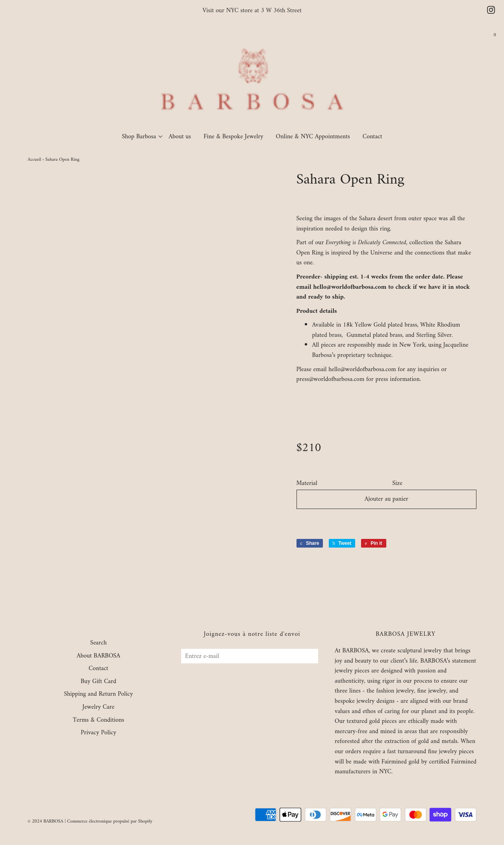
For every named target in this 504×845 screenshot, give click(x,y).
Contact (372, 137)
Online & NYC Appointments (313, 137)
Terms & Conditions (99, 721)
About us (180, 137)
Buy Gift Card (98, 682)
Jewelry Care (98, 708)
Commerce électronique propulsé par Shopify (110, 822)
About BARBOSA (99, 656)
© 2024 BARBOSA (45, 822)
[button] (387, 522)
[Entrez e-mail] (250, 656)
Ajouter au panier (386, 499)
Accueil (34, 160)
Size (397, 484)
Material (307, 484)
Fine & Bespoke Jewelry (233, 137)
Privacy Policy (98, 733)
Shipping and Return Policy (98, 695)
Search (98, 643)
